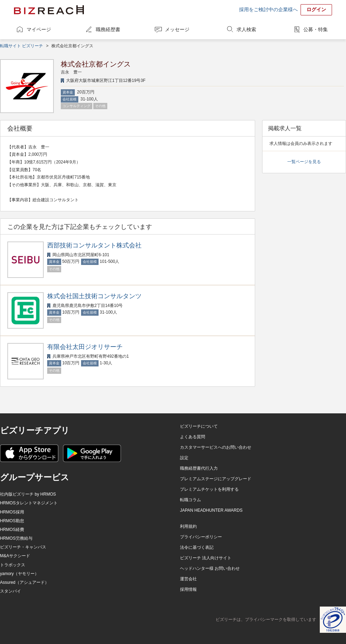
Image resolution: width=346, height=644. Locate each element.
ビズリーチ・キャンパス (23, 547)
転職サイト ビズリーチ (21, 46)
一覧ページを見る (304, 162)
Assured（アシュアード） (24, 582)
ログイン (316, 9)
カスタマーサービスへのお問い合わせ (216, 447)
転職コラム (190, 500)
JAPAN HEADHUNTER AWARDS (211, 510)
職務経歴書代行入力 (199, 468)
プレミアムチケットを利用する (209, 489)
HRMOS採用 (12, 512)
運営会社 (188, 579)
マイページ (39, 29)
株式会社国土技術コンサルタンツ (94, 296)
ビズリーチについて (199, 426)
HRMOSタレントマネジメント (29, 503)
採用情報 (188, 589)
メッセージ (177, 29)
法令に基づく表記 (197, 547)
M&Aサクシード (15, 556)
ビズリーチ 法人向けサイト (206, 558)
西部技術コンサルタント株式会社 (94, 245)
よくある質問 (193, 437)
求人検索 (246, 29)
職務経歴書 (108, 29)
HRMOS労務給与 (16, 538)
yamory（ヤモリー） (19, 574)
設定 (184, 458)
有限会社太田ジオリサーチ (85, 347)
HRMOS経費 (12, 530)
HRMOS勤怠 (12, 521)
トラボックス (13, 565)
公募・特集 (316, 29)
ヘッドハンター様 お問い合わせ (210, 568)
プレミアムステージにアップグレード (216, 479)
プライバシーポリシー (201, 537)
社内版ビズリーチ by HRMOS (28, 494)
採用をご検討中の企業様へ (268, 9)
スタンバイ (10, 591)
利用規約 (188, 526)
